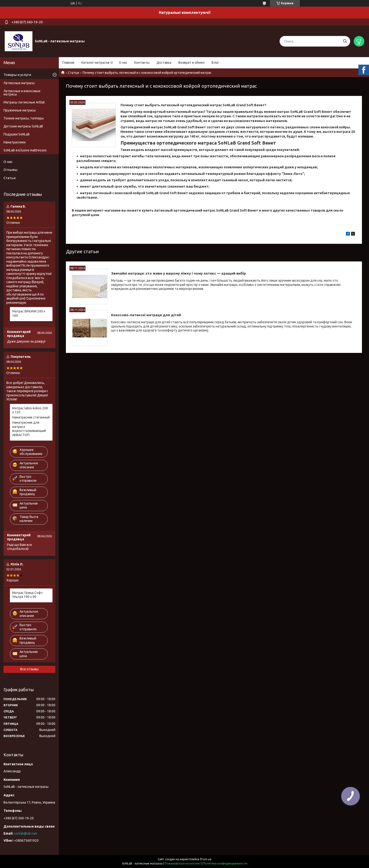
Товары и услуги (17, 75)
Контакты (142, 63)
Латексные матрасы (19, 83)
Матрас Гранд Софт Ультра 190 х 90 (28, 595)
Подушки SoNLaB (17, 134)
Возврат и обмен (191, 63)
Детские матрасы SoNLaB (23, 126)
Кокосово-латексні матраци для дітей (146, 315)
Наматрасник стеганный (31, 417)
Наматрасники (15, 142)
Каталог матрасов (95, 63)
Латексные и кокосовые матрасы (22, 93)
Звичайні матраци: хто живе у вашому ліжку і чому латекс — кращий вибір (178, 273)
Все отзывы (29, 669)
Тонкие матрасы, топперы (24, 118)
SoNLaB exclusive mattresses (25, 150)
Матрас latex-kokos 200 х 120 (30, 410)
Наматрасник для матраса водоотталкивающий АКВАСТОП (29, 429)
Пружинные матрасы (20, 110)
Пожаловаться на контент (183, 863)
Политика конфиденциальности (225, 863)
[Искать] (345, 41)
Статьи (73, 73)
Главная (68, 63)
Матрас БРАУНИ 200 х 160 (29, 313)
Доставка (164, 63)
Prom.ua (206, 859)
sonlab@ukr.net (25, 833)
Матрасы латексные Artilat (24, 102)
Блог (215, 63)
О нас (123, 63)
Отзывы (10, 170)
